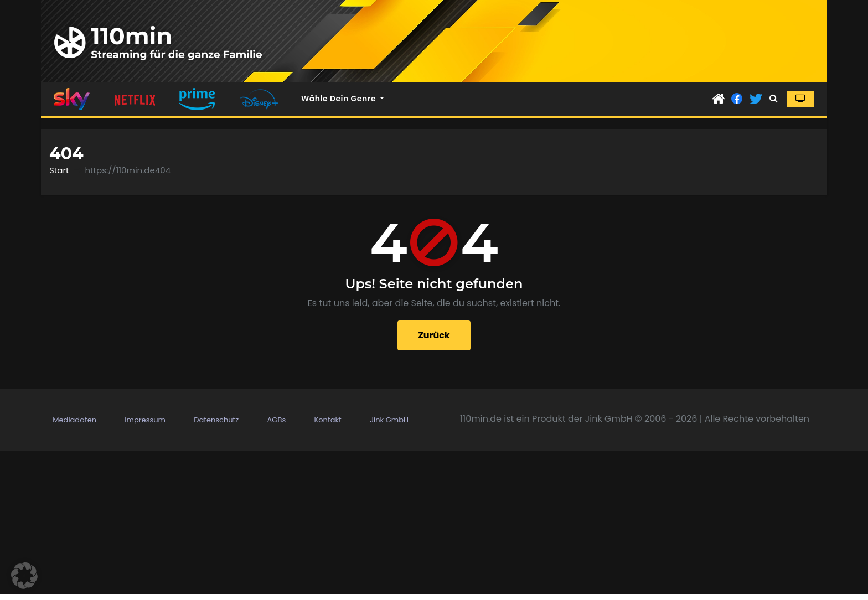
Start (59, 170)
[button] (774, 98)
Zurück (434, 335)
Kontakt (327, 420)
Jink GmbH (389, 420)
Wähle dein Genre (343, 99)
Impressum (145, 420)
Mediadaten (74, 420)
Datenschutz (216, 420)
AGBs (277, 420)
